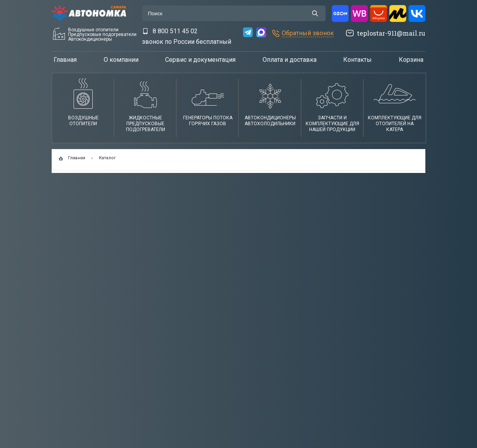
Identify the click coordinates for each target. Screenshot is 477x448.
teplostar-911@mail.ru (391, 33)
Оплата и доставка (290, 60)
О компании (121, 60)
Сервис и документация (200, 60)
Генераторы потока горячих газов (208, 121)
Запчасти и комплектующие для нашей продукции (332, 124)
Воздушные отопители (83, 121)
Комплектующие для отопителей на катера (395, 124)
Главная (65, 60)
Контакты (357, 60)
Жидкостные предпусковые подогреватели (146, 124)
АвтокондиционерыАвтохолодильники (270, 121)
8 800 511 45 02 (175, 31)
